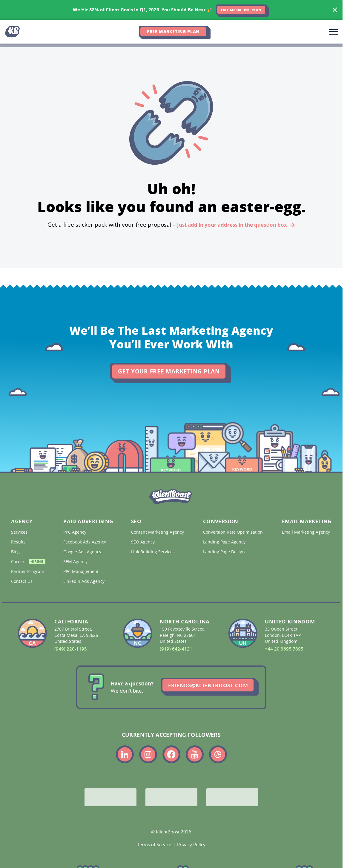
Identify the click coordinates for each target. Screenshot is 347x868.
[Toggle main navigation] (334, 32)
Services (20, 532)
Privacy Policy (191, 844)
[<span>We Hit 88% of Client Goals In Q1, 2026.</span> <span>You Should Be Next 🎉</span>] (171, 10)
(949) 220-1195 (71, 649)
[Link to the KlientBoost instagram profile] (148, 754)
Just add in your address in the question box (236, 226)
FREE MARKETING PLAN (241, 10)
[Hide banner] (335, 10)
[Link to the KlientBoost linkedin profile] (125, 754)
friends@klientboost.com (208, 685)
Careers (27, 562)
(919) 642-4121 (176, 649)
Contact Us (22, 581)
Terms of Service (154, 844)
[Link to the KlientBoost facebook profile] (171, 754)
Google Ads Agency (83, 552)
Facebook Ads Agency (85, 542)
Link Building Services (153, 552)
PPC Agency (75, 532)
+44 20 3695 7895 (284, 649)
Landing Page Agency (225, 542)
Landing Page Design (225, 552)
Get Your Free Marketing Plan (169, 371)
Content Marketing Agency (157, 532)
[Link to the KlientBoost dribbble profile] (218, 754)
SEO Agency (143, 542)
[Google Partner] (110, 797)
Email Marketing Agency (306, 532)
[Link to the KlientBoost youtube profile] (195, 754)
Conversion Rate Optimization (232, 532)
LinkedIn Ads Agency (85, 581)
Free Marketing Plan (173, 31)
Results (19, 542)
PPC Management (82, 572)
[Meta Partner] (232, 797)
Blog (16, 552)
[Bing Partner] (171, 797)
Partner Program (27, 572)
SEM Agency (76, 562)
